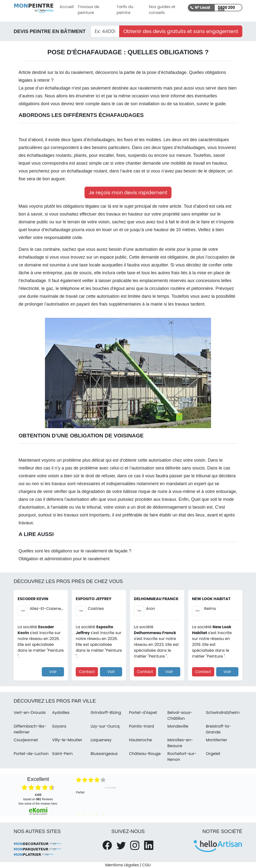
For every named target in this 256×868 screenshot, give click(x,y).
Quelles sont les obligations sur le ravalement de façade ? (75, 551)
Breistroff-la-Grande (219, 729)
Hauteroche (140, 740)
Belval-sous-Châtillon (180, 715)
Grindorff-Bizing (106, 713)
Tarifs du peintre (125, 10)
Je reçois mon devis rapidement (128, 193)
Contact (87, 672)
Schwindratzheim (223, 713)
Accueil (67, 7)
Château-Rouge (145, 754)
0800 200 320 (226, 8)
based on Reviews (38, 797)
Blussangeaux (104, 754)
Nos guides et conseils (162, 10)
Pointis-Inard (141, 726)
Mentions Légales (122, 865)
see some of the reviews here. (38, 804)
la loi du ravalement (74, 72)
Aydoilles (61, 713)
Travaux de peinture (88, 10)
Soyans (59, 726)
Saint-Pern (62, 754)
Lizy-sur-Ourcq (105, 726)
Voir (53, 672)
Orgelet (213, 754)
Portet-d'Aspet (143, 713)
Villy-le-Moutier (67, 740)
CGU (147, 865)
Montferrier (217, 740)
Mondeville (178, 726)
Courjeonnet (26, 740)
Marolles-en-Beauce (180, 743)
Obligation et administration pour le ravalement (64, 559)
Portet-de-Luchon (31, 754)
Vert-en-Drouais (30, 713)
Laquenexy (101, 740)
